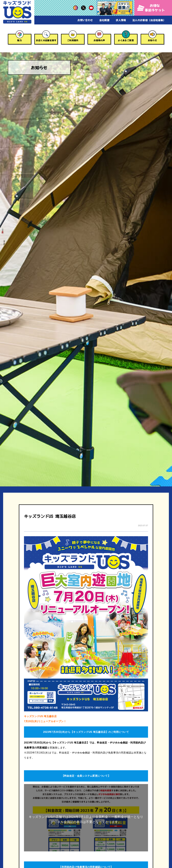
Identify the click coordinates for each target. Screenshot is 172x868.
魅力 (20, 40)
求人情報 (121, 20)
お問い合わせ (85, 20)
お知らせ (152, 40)
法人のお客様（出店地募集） (149, 20)
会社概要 (104, 20)
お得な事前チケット (151, 8)
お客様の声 (99, 40)
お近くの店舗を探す (46, 40)
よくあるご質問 (126, 40)
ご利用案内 (73, 40)
